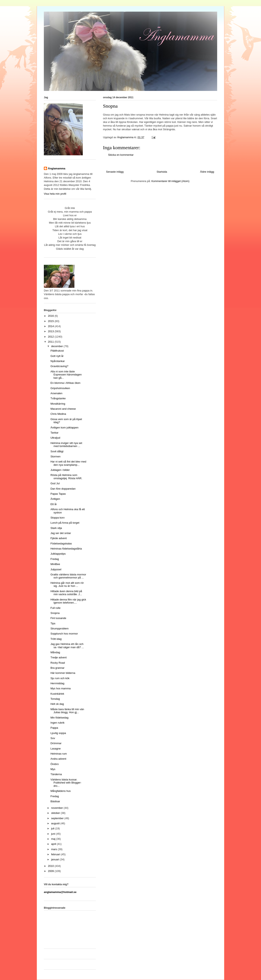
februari (56, 854)
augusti (56, 823)
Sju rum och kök (60, 678)
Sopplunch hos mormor (64, 634)
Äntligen (55, 499)
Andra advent (58, 759)
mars (55, 849)
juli (53, 828)
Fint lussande (58, 618)
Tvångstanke (58, 398)
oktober (56, 813)
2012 (51, 337)
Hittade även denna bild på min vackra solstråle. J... (66, 593)
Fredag (55, 559)
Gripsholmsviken (60, 388)
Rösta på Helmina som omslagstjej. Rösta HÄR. (66, 477)
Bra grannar (57, 668)
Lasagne (55, 749)
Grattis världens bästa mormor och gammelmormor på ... (68, 576)
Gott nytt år (57, 356)
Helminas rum (59, 754)
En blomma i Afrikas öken (65, 383)
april (54, 844)
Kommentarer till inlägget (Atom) (170, 181)
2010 (51, 866)
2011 (51, 342)
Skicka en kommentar (121, 155)
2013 (51, 331)
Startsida (162, 172)
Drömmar (56, 743)
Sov (53, 738)
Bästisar (55, 801)
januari (56, 859)
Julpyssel (56, 569)
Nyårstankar (58, 361)
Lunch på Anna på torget (65, 523)
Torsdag (55, 699)
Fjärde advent (59, 538)
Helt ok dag (57, 704)
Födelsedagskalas (61, 544)
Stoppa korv (57, 518)
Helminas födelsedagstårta (66, 549)
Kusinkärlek (57, 694)
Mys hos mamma (60, 688)
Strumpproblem (59, 629)
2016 (51, 316)
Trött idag (56, 639)
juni (54, 834)
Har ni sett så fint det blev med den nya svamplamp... (68, 463)
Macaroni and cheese (63, 409)
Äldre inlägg (207, 172)
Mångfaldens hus (60, 791)
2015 (51, 321)
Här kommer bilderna (63, 673)
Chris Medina (58, 414)
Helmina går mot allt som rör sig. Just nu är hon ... (67, 584)
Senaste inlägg (115, 172)
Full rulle (55, 608)
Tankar (54, 433)
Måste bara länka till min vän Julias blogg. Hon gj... (67, 711)
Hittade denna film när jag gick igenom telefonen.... (68, 601)
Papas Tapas (58, 494)
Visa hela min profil (55, 194)
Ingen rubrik (57, 723)
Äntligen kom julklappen (64, 428)
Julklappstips (58, 554)
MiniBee (55, 564)
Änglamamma (57, 168)
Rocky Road (58, 663)
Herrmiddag (57, 683)
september (58, 818)
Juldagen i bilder (60, 470)
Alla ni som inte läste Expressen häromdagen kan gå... (66, 375)
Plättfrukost (57, 351)
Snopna (55, 613)
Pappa (54, 728)
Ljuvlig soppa (58, 733)
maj (54, 839)
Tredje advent (58, 657)
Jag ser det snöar (61, 533)
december (57, 346)
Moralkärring (58, 404)
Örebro (54, 764)
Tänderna (56, 774)
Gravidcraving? (59, 366)
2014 (51, 326)
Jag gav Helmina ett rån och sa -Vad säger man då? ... (67, 646)
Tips (53, 623)
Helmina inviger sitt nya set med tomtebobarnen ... (66, 445)
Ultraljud (55, 438)
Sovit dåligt (57, 451)
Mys (53, 769)
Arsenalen (56, 393)
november (57, 808)
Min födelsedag (59, 718)
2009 (51, 871)
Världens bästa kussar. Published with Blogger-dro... (66, 783)
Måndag (55, 652)
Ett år (54, 504)
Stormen (55, 456)
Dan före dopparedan (63, 489)
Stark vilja (56, 528)
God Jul (55, 483)
